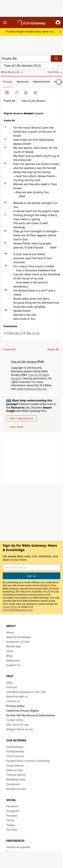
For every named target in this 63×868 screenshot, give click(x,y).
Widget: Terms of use (20, 729)
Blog (9, 656)
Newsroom (13, 660)
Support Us (13, 665)
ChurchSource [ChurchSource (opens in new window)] (15, 756)
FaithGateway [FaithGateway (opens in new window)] (15, 747)
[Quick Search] (25, 58)
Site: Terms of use (17, 725)
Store (10, 651)
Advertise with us (17, 696)
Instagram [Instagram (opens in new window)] (13, 811)
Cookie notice (15, 720)
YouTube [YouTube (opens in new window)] (12, 830)
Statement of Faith (18, 642)
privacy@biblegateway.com (18, 610)
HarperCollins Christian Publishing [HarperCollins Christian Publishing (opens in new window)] (28, 761)
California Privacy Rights (23, 711)
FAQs (10, 683)
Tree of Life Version (24, 362)
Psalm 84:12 (15, 333)
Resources (23, 81)
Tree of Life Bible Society (30, 377)
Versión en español (18, 847)
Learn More (16, 427)
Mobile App (14, 646)
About (10, 632)
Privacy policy (16, 706)
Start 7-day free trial (22, 418)
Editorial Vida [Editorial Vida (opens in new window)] (15, 770)
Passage (8, 81)
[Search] (56, 58)
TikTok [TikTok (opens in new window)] (10, 820)
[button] (58, 23)
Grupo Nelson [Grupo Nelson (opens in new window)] (15, 765)
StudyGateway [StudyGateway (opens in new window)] (15, 751)
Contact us (13, 701)
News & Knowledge (19, 637)
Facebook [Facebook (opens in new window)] (12, 806)
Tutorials (12, 687)
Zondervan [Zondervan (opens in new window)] (13, 784)
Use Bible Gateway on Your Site (26, 692)
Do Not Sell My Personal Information (31, 715)
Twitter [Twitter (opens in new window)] (11, 825)
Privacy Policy (10, 607)
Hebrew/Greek (41, 81)
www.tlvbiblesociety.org (32, 389)
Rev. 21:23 (33, 333)
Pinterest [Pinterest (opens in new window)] (12, 816)
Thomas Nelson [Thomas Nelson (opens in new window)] (16, 775)
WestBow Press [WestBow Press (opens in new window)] (16, 779)
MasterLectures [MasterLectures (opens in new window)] (16, 789)
